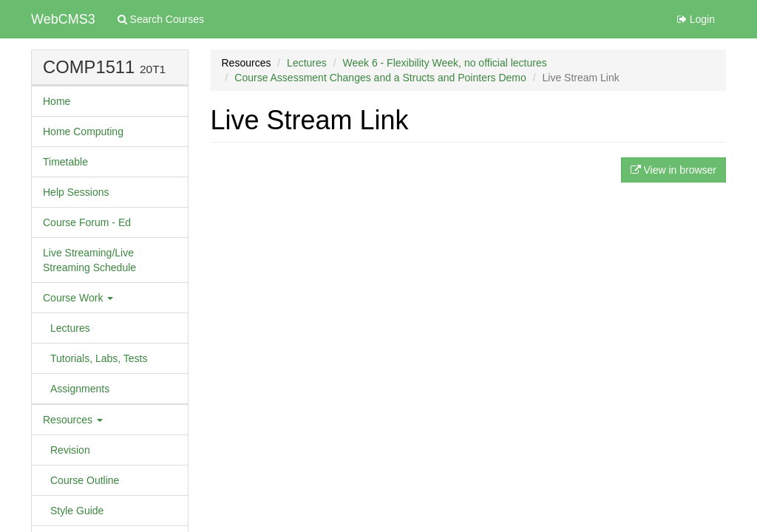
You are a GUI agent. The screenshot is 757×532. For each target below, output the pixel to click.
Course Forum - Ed (87, 222)
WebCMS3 (63, 19)
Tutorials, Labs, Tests (99, 358)
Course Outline (85, 480)
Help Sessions (76, 192)
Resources (73, 420)
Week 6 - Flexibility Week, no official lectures (444, 63)
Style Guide (77, 511)
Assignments (80, 389)
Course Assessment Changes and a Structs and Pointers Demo (380, 78)
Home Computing (83, 132)
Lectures (70, 328)
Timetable (65, 162)
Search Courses (161, 19)
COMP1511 (89, 67)
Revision (70, 450)
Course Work (78, 298)
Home (57, 101)
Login (696, 19)
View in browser (673, 170)
